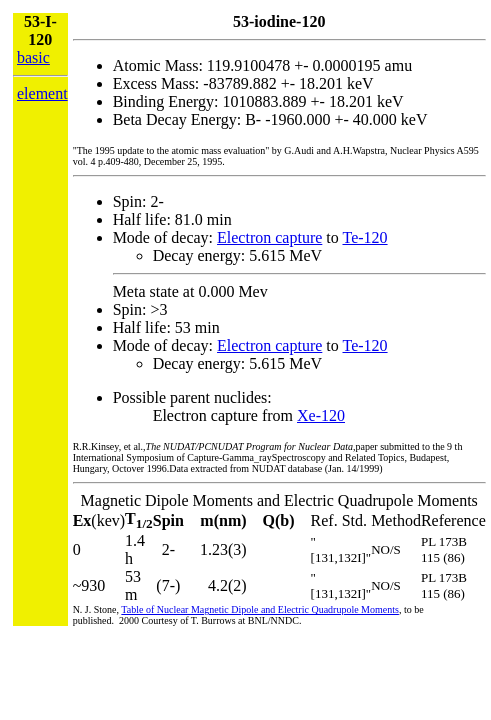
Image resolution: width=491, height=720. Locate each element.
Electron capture (269, 237)
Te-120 (364, 237)
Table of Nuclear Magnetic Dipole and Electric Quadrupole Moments (260, 609)
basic (33, 57)
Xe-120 (321, 415)
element (42, 93)
